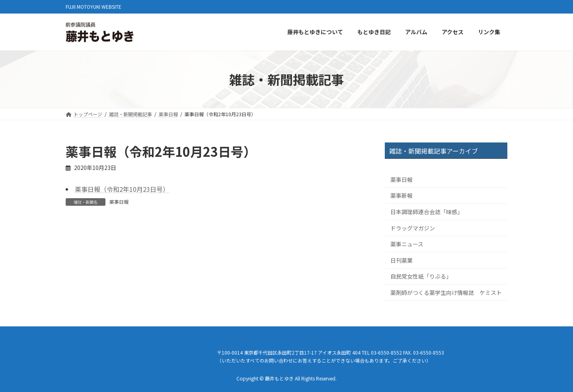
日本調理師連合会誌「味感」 (427, 212)
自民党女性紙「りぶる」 (421, 277)
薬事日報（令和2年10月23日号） (122, 189)
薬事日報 (119, 202)
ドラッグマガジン (413, 228)
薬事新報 (401, 196)
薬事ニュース (407, 244)
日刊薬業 (401, 260)
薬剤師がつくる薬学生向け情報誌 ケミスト (446, 293)
